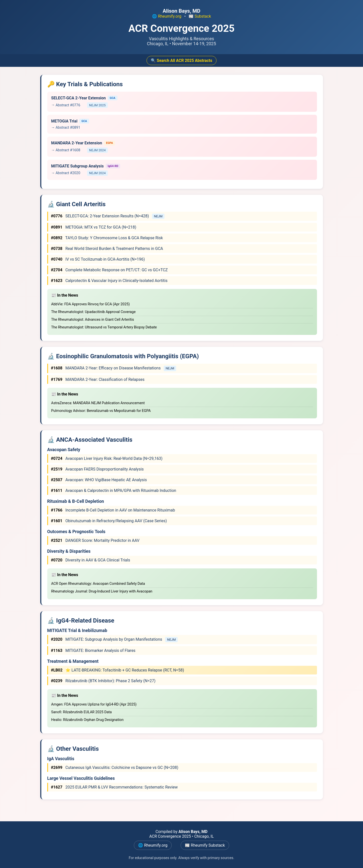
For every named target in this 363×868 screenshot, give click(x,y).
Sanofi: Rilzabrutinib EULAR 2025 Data (82, 712)
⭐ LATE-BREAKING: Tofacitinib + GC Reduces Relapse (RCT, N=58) (118, 670)
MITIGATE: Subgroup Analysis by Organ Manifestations (107, 639)
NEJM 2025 (97, 105)
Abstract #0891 (68, 128)
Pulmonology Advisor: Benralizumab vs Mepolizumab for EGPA (101, 411)
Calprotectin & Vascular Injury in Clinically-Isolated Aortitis (109, 281)
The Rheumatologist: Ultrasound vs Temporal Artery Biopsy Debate (104, 327)
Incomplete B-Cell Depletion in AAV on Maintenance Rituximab (113, 510)
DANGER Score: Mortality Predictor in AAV (95, 540)
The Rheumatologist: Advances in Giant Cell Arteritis (93, 320)
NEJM (158, 216)
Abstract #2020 (68, 173)
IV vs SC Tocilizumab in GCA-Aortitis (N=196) (98, 259)
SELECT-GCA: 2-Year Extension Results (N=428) (101, 216)
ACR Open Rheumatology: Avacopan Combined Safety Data (98, 584)
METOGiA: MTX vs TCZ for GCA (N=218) (94, 227)
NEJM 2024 (97, 150)
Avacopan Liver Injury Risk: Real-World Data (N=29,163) (107, 458)
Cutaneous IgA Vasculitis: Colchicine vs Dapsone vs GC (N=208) (115, 768)
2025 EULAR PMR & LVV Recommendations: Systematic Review (114, 787)
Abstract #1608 (68, 150)
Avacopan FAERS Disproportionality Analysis (97, 469)
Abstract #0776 (68, 105)
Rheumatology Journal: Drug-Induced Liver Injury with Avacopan (102, 591)
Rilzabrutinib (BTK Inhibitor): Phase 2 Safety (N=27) (103, 681)
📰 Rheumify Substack (205, 845)
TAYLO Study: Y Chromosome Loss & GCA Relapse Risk (107, 238)
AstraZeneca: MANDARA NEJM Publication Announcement (98, 403)
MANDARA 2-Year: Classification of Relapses (98, 379)
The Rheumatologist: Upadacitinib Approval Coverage (94, 312)
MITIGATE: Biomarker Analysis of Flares (93, 651)
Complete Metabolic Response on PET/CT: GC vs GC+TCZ (109, 270)
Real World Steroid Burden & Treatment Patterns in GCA (107, 249)
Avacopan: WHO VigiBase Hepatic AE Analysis (99, 480)
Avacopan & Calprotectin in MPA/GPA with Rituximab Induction (114, 491)
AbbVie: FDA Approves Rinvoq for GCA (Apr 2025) (91, 304)
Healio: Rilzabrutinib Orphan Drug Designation (87, 720)
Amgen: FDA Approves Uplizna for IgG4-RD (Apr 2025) (94, 704)
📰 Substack (200, 16)
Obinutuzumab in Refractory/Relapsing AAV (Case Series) (109, 521)
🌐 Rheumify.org (167, 16)
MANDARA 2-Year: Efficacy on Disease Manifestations (106, 368)
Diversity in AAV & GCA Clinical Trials (91, 560)
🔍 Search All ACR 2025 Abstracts (181, 60)
